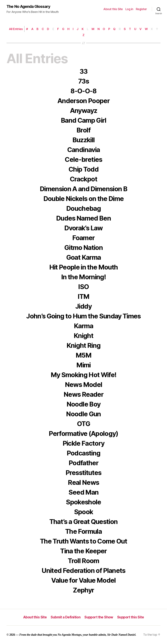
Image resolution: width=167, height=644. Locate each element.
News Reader (83, 394)
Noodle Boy (83, 404)
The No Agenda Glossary (28, 7)
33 (84, 71)
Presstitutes (83, 473)
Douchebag (83, 208)
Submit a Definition (65, 617)
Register (141, 9)
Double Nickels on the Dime (84, 199)
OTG (83, 424)
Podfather (83, 463)
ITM (83, 296)
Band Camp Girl (83, 120)
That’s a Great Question (84, 522)
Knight (83, 336)
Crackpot (83, 179)
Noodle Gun (83, 414)
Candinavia (83, 150)
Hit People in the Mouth (84, 267)
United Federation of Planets (83, 571)
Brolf (83, 130)
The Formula (83, 531)
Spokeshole (83, 502)
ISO (83, 287)
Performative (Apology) (83, 433)
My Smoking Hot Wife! (84, 375)
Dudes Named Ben (83, 218)
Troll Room (83, 561)
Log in (129, 9)
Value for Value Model (83, 580)
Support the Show (99, 617)
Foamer (83, 238)
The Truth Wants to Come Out (83, 541)
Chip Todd (83, 169)
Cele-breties (83, 159)
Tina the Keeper (83, 551)
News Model (83, 385)
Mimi (83, 365)
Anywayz (83, 111)
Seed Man (84, 492)
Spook (84, 512)
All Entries (16, 29)
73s (83, 81)
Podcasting (83, 453)
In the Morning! (83, 277)
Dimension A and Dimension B (83, 189)
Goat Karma (83, 257)
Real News (83, 482)
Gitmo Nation (83, 248)
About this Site (113, 9)
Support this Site (130, 617)
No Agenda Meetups (69, 635)
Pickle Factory (84, 443)
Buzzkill (84, 140)
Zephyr (83, 590)
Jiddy (83, 306)
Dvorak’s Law (83, 228)
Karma (83, 326)
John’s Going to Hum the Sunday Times (83, 316)
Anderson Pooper (83, 101)
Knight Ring (84, 345)
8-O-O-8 (83, 91)
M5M (83, 355)
